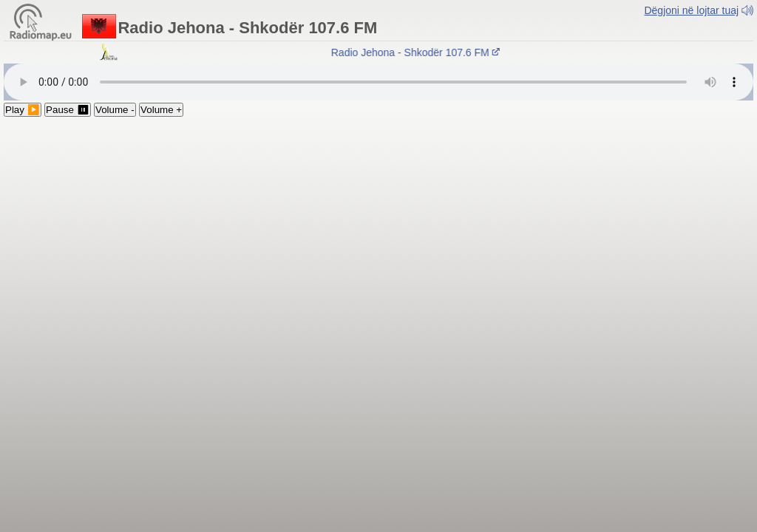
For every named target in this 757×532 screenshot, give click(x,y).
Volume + (161, 110)
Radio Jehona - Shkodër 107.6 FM (418, 52)
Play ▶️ (23, 110)
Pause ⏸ (68, 110)
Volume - (115, 110)
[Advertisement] (378, 228)
